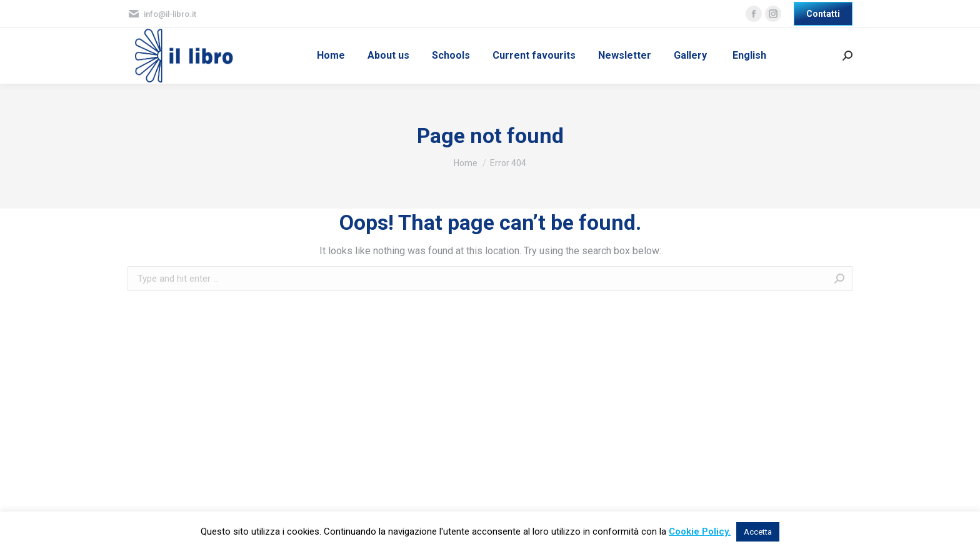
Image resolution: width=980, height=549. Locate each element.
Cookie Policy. (700, 532)
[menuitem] (331, 56)
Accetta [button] (758, 532)
